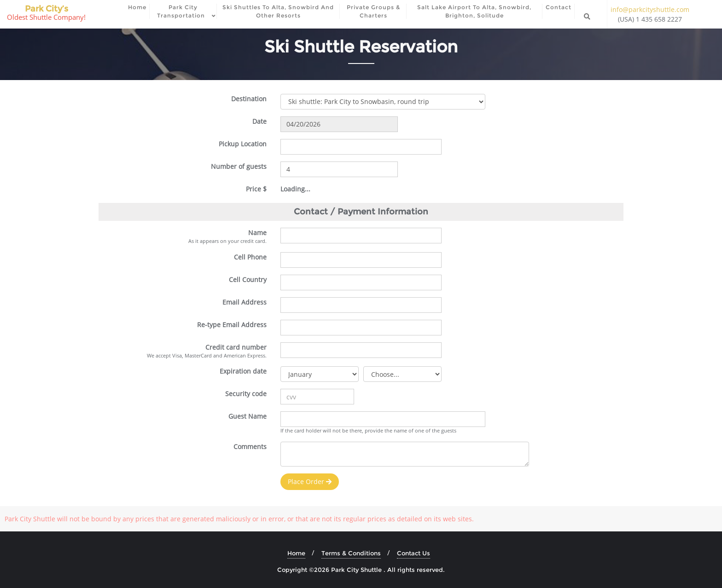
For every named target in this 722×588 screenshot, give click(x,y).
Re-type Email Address (232, 325)
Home (296, 553)
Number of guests (239, 166)
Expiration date (243, 371)
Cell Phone (250, 257)
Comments (250, 447)
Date (259, 121)
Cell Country (248, 280)
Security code (246, 394)
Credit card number (236, 347)
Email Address (245, 302)
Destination (249, 99)
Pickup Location (243, 144)
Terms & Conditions (351, 553)
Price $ (256, 189)
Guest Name (247, 416)
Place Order (310, 481)
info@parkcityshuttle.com (650, 9)
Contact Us (413, 553)
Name (257, 233)
